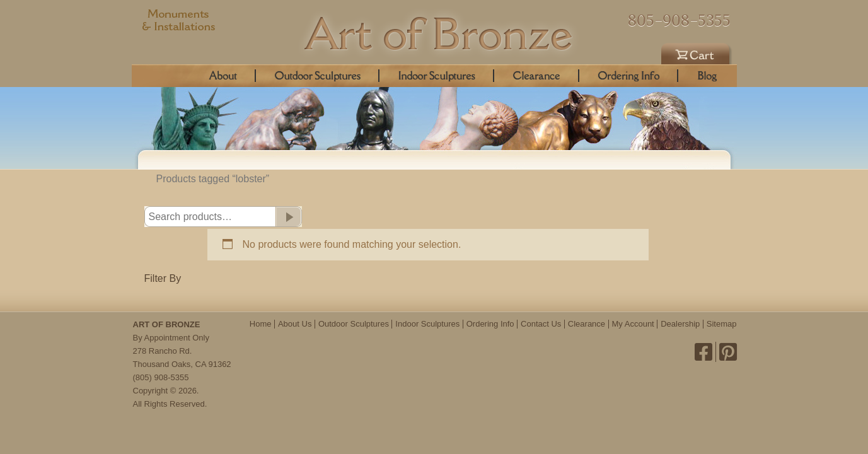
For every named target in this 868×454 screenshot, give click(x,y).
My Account (633, 324)
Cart (697, 52)
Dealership (680, 324)
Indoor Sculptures (437, 76)
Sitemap (722, 324)
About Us (295, 324)
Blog (707, 76)
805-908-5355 (679, 20)
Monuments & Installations (179, 22)
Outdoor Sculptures (318, 76)
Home (261, 324)
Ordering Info (629, 76)
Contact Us (541, 324)
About (223, 76)
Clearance (537, 76)
